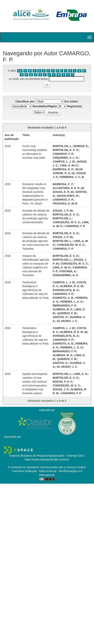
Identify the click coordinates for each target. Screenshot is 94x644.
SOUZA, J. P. (61, 389)
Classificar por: (25, 101)
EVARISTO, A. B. (63, 298)
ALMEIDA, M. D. (63, 309)
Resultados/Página (45, 106)
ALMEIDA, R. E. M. (72, 286)
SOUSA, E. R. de (63, 192)
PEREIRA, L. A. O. (72, 302)
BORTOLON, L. (62, 146)
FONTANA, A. (68, 271)
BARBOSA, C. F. (63, 184)
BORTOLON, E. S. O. (66, 150)
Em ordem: (72, 101)
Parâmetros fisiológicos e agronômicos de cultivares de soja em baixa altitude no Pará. (36, 290)
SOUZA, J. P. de (63, 211)
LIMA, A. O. (81, 374)
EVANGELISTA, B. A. (66, 290)
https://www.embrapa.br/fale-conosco (47, 459)
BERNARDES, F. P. (65, 305)
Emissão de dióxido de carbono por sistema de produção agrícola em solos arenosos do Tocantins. (36, 241)
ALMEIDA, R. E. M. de (74, 332)
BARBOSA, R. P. (63, 169)
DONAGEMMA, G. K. (66, 275)
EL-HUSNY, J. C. (67, 321)
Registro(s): (75, 106)
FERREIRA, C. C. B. (72, 177)
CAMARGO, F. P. (63, 154)
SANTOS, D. (60, 317)
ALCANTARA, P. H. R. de (68, 188)
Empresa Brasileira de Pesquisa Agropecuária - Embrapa (43, 456)
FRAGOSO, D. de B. (65, 203)
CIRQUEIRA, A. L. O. (66, 158)
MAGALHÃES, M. (68, 196)
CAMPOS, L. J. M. (64, 162)
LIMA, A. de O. (69, 165)
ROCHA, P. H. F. (63, 382)
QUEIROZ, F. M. (67, 313)
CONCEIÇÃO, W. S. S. (67, 222)
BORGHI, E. (81, 146)
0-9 (20, 71)
